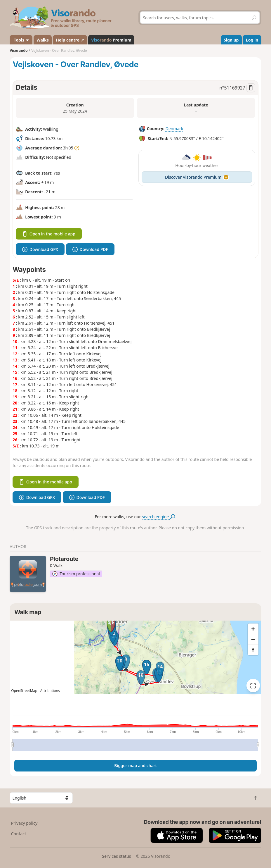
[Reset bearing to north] (253, 650)
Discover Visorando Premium (197, 177)
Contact (19, 834)
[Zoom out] (253, 639)
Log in (252, 40)
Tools (21, 40)
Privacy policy (24, 823)
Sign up (231, 40)
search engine (158, 517)
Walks (43, 40)
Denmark (174, 129)
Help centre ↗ (70, 40)
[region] (135, 657)
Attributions (50, 691)
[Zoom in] (253, 629)
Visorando (19, 50)
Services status (116, 856)
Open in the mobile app (49, 234)
